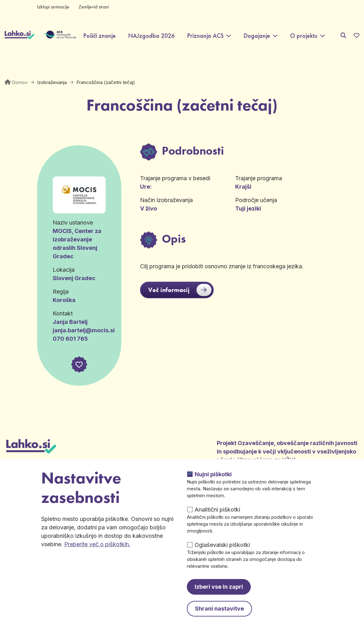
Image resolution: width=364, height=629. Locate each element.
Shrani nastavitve (219, 609)
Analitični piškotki (217, 510)
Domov (20, 82)
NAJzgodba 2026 (151, 36)
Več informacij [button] (180, 290)
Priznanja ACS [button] (205, 36)
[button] (79, 364)
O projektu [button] (304, 36)
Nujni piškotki (213, 474)
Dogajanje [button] (257, 36)
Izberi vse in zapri (219, 587)
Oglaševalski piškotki (222, 545)
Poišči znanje (99, 36)
